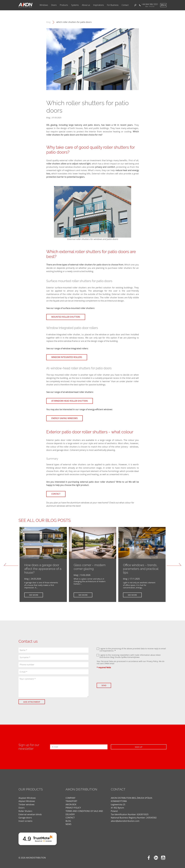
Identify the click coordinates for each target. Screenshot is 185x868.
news (68, 822)
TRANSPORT (71, 799)
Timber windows (26, 802)
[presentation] (116, 676)
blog (48, 22)
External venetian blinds (30, 812)
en (162, 5)
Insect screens (25, 819)
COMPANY (70, 795)
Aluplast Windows (27, 795)
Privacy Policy (152, 661)
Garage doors (25, 815)
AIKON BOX (71, 802)
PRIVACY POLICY (73, 805)
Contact (125, 5)
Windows (44, 5)
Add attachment (33, 702)
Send (105, 685)
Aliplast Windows (27, 799)
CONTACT (70, 815)
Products (64, 5)
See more (35, 595)
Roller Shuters (25, 809)
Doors (54, 5)
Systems (75, 5)
